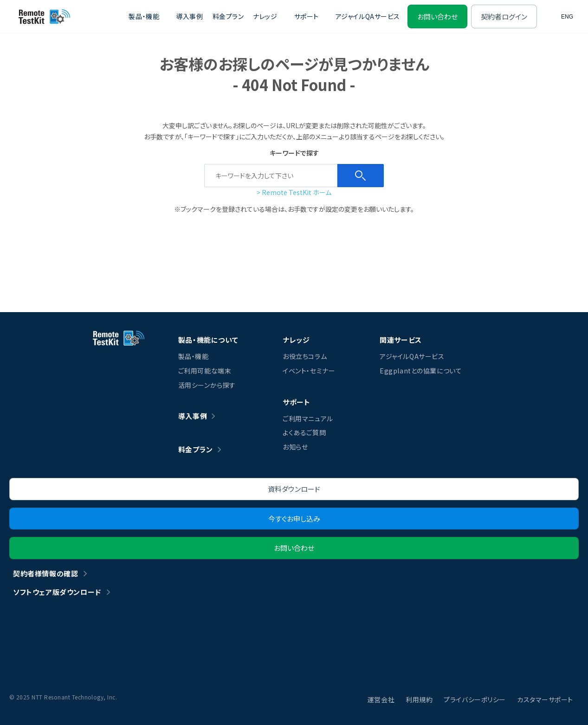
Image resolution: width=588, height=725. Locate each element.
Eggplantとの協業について (421, 371)
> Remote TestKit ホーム (294, 192)
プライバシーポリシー (475, 699)
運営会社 (381, 699)
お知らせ (295, 447)
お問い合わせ (437, 16)
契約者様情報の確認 (45, 573)
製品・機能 (194, 356)
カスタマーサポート (545, 699)
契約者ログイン (504, 16)
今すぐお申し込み (294, 519)
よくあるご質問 (304, 432)
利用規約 (419, 699)
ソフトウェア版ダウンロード (57, 592)
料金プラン (228, 16)
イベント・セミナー (309, 371)
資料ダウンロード (294, 489)
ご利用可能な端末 (205, 371)
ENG (567, 17)
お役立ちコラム (305, 356)
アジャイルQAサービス (368, 16)
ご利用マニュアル (308, 418)
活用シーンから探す (207, 385)
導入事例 (189, 16)
